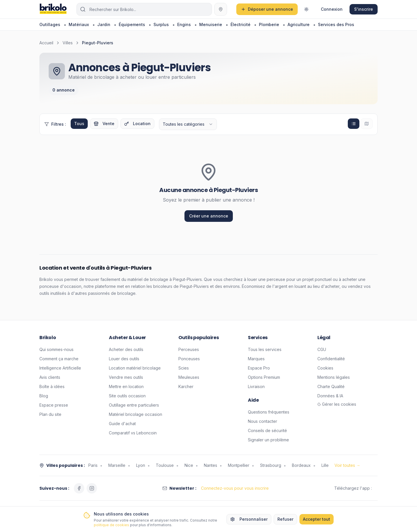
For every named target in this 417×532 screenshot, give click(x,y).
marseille (117, 465)
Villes (68, 43)
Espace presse (54, 405)
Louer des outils (124, 359)
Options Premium (264, 377)
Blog (44, 396)
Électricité (240, 24)
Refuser (285, 519)
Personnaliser (249, 519)
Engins (184, 24)
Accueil (46, 43)
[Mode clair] (306, 9)
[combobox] (188, 124)
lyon (141, 465)
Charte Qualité (331, 386)
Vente (104, 124)
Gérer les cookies (337, 404)
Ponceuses (189, 359)
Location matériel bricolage (135, 368)
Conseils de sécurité (267, 430)
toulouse (165, 465)
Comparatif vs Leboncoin (133, 433)
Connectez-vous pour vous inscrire (235, 488)
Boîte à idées (52, 386)
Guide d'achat (122, 424)
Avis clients (50, 377)
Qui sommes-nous (56, 349)
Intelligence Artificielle (60, 368)
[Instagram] (92, 488)
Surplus (161, 24)
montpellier (239, 465)
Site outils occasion (127, 396)
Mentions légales (334, 377)
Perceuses (189, 349)
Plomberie (269, 24)
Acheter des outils (126, 349)
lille (325, 465)
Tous (79, 124)
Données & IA (330, 396)
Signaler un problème (268, 440)
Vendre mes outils (126, 377)
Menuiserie (211, 24)
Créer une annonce (209, 216)
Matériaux (79, 24)
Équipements (132, 24)
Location (137, 124)
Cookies (325, 368)
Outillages (50, 24)
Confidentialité (331, 359)
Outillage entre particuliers (134, 405)
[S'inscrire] (364, 9)
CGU (322, 349)
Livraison (256, 386)
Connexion (332, 9)
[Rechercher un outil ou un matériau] (144, 9)
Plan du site (50, 414)
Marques (256, 359)
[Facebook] (79, 488)
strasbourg (271, 465)
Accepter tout (317, 519)
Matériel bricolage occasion (136, 414)
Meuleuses (189, 377)
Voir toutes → (347, 465)
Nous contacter (263, 421)
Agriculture (299, 24)
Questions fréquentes (269, 412)
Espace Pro (259, 368)
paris (93, 465)
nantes (211, 465)
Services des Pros (336, 24)
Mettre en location (126, 386)
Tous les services (265, 349)
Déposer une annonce (267, 9)
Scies (184, 368)
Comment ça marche (59, 359)
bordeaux (301, 465)
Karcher (186, 386)
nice (189, 465)
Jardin (104, 24)
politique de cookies (111, 525)
